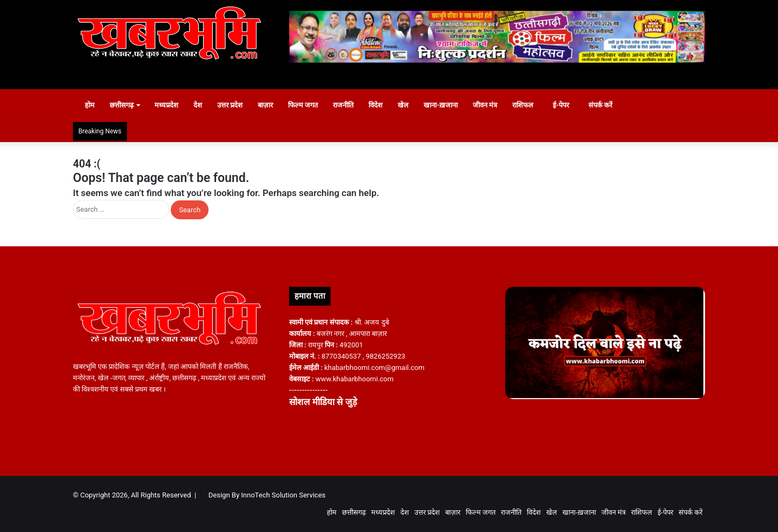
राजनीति (349, 105)
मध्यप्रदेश (172, 105)
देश (203, 105)
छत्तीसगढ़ (127, 105)
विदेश (381, 105)
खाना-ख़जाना (447, 105)
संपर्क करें (612, 105)
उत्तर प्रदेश (235, 105)
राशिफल (529, 105)
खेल (409, 105)
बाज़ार (271, 105)
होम (90, 105)
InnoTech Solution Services (283, 495)
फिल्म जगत (308, 105)
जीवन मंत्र (490, 105)
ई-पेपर (567, 105)
